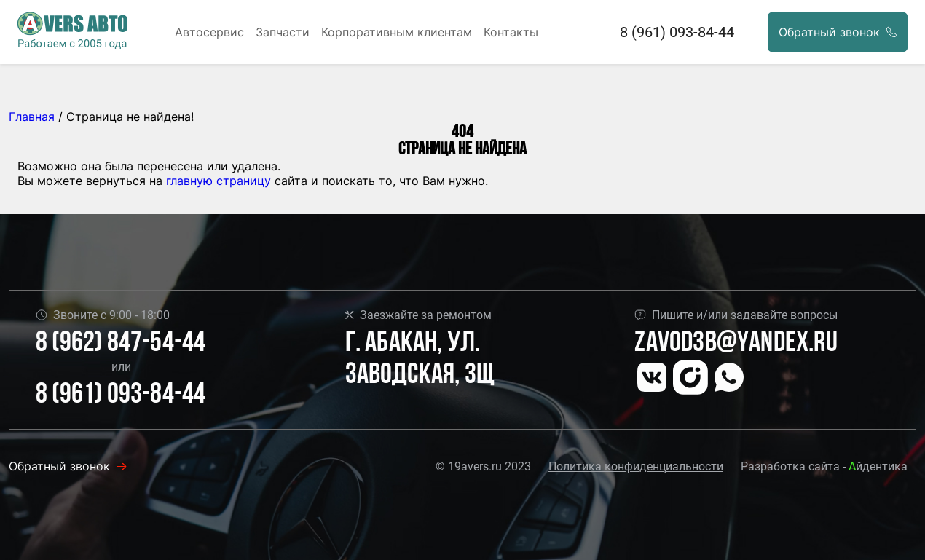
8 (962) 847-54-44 (121, 344)
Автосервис (209, 32)
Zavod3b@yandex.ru (736, 344)
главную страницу (219, 181)
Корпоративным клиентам (397, 32)
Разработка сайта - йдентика (824, 466)
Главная (32, 117)
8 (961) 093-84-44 (677, 32)
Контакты (511, 32)
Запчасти (283, 32)
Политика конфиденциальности (636, 466)
